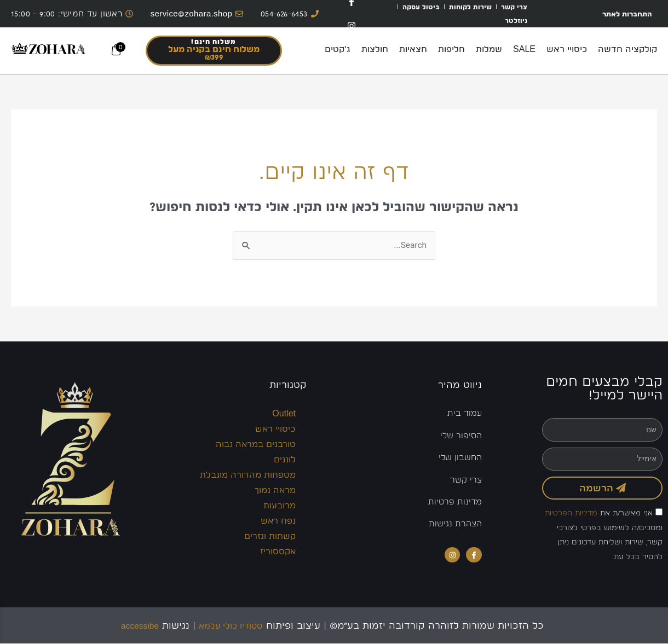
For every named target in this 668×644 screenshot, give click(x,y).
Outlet (284, 414)
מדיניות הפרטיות (571, 513)
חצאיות (413, 49)
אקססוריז (278, 552)
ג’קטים (338, 49)
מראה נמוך (275, 491)
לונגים (285, 460)
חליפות (451, 49)
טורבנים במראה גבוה (256, 445)
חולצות (375, 49)
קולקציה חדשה (627, 49)
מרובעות (280, 506)
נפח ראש (278, 521)
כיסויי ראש (567, 49)
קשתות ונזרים (270, 536)
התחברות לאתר (622, 14)
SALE (524, 49)
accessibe (134, 626)
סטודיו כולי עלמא (234, 626)
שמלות (489, 49)
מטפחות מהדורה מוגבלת (248, 475)
